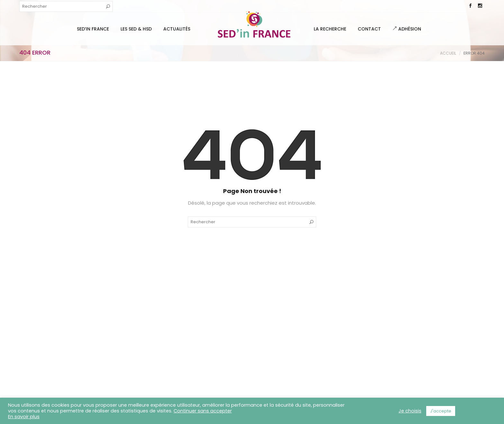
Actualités (177, 29)
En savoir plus (24, 417)
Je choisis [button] (410, 411)
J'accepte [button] (441, 411)
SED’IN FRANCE (93, 29)
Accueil (448, 53)
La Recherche (330, 29)
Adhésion (407, 29)
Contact (369, 29)
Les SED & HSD (136, 29)
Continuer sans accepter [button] (203, 411)
